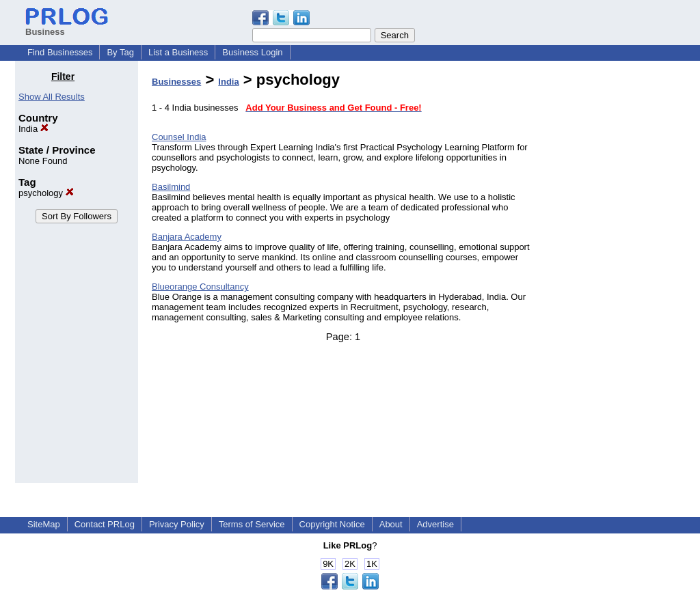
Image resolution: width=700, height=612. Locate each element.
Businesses (176, 82)
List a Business (178, 52)
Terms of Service (252, 524)
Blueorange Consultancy (200, 287)
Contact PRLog (105, 524)
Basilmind (171, 187)
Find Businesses (60, 52)
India (33, 129)
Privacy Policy (177, 524)
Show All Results (52, 97)
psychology (46, 193)
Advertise (435, 524)
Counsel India (179, 137)
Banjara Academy (187, 237)
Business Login (252, 52)
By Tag (120, 52)
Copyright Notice (332, 524)
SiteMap (44, 524)
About (391, 524)
